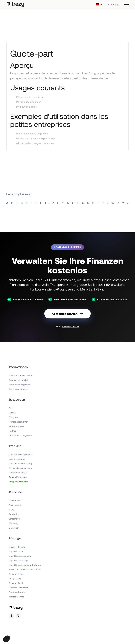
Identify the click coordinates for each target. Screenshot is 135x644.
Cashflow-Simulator (19, 588)
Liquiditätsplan (16, 551)
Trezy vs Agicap (17, 574)
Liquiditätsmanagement (20, 556)
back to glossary (18, 194)
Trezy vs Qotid (16, 583)
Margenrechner (17, 597)
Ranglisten (14, 417)
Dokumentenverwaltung (20, 463)
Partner (13, 431)
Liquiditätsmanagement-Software (25, 565)
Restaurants (15, 501)
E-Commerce (16, 505)
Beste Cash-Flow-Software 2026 (25, 569)
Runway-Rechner (17, 592)
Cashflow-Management (20, 454)
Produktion (14, 514)
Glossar (13, 413)
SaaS (12, 510)
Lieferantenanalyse (18, 472)
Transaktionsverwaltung (20, 468)
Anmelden (114, 4)
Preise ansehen (70, 326)
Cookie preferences (19, 389)
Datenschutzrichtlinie (19, 380)
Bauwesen (14, 528)
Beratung (13, 523)
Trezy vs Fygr (15, 579)
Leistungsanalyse (17, 459)
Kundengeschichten (19, 422)
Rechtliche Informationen (21, 375)
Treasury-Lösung (17, 547)
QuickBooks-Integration (20, 435)
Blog (11, 408)
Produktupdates (17, 426)
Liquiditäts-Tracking (18, 560)
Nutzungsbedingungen (20, 385)
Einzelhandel (15, 519)
